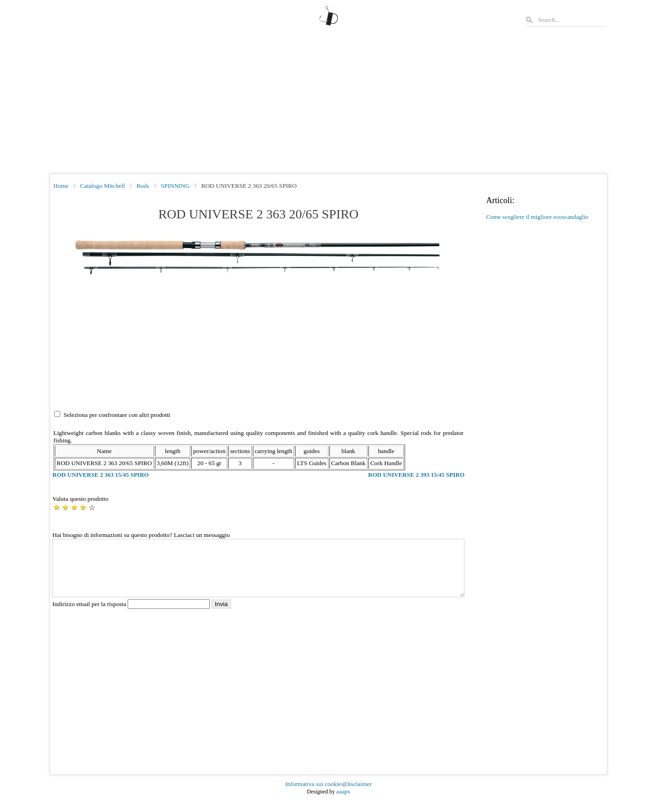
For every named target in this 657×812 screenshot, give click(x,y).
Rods (143, 186)
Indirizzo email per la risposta (132, 615)
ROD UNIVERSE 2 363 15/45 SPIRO (101, 475)
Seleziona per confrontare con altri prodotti (117, 415)
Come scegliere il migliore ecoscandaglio (538, 217)
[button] (258, 256)
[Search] (572, 20)
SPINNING (175, 186)
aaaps (343, 802)
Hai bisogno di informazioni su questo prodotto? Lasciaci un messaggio (141, 535)
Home (61, 186)
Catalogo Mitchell (103, 186)
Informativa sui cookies (315, 795)
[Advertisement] (328, 104)
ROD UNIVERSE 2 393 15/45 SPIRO (416, 475)
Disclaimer (358, 795)
